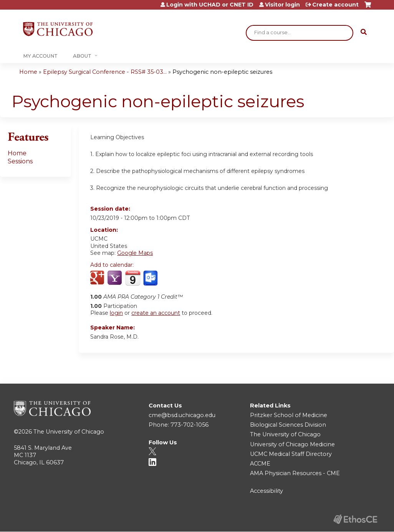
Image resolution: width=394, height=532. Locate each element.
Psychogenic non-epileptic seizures (222, 72)
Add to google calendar (98, 278)
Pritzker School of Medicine (289, 415)
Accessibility (267, 491)
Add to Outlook (151, 278)
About (82, 56)
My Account (40, 56)
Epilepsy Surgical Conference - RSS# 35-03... (105, 72)
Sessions (20, 161)
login (116, 313)
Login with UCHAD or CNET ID (210, 5)
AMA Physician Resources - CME (295, 473)
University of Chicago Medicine (292, 444)
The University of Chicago (69, 432)
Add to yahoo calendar (115, 278)
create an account (156, 313)
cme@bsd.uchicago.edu (182, 415)
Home (28, 72)
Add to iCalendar (133, 278)
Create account (335, 5)
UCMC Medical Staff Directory (291, 454)
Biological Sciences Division (288, 425)
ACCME (260, 464)
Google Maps (135, 253)
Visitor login (282, 5)
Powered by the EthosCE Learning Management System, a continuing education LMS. (355, 519)
